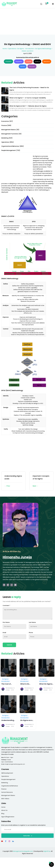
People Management (8, 779)
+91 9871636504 (8, 762)
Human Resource (7, 792)
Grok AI (37, 61)
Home (5, 49)
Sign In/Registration (8, 817)
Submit (9, 645)
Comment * (6, 605)
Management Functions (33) (11, 134)
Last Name (32, 622)
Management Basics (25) (10, 130)
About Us (4, 810)
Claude (29, 61)
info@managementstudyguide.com (15, 764)
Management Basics (8, 795)
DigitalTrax (47, 851)
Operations (12, 49)
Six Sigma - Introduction (26, 49)
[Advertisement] (27, 21)
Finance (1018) (6, 125)
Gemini (23, 66)
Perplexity (19, 61)
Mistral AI (47, 61)
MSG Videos (5, 799)
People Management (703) (11, 150)
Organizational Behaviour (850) (13, 146)
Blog (3, 813)
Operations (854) (8, 142)
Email (4, 633)
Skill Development (7, 773)
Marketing (5, 783)
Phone (31, 633)
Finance (4, 789)
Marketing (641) (7, 138)
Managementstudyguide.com (23, 851)
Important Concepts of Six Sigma (42, 481)
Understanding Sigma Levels (13, 481)
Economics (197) (7, 121)
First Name (6, 622)
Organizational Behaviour (10, 786)
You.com (32, 66)
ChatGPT (8, 61)
